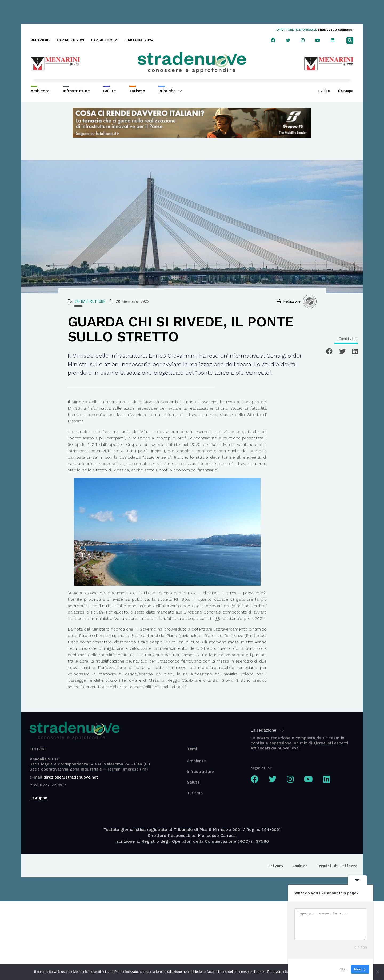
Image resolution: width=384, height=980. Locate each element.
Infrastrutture (76, 91)
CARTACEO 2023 (105, 40)
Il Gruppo (346, 91)
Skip (343, 969)
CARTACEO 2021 (71, 40)
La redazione (267, 730)
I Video (324, 91)
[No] (377, 972)
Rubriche (170, 91)
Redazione (292, 301)
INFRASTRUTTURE (90, 301)
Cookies (300, 866)
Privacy (276, 866)
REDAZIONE (41, 40)
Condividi (348, 339)
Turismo (137, 91)
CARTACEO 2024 (139, 40)
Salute (110, 91)
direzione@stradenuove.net (71, 777)
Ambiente (40, 91)
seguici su (261, 768)
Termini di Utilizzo (337, 866)
